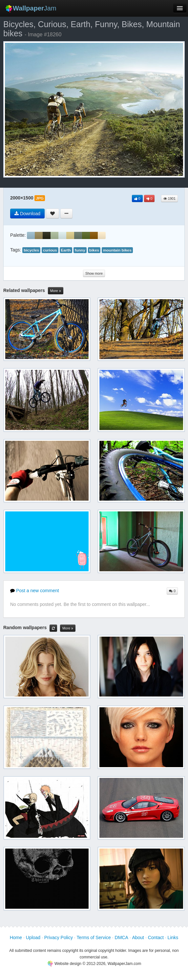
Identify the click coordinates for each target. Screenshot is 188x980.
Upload (33, 937)
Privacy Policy (59, 937)
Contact (156, 937)
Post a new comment (35, 591)
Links (173, 937)
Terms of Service (94, 937)
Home (16, 937)
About (138, 937)
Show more (94, 273)
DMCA (122, 937)
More (56, 291)
